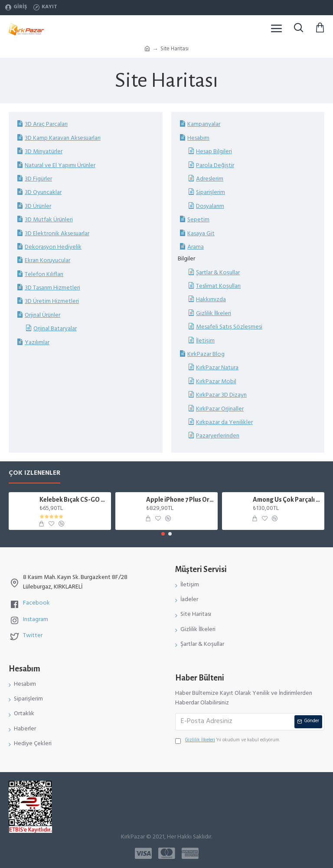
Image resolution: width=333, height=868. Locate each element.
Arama (196, 247)
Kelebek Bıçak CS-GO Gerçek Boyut (74, 500)
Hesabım (198, 138)
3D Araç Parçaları (46, 124)
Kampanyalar (204, 124)
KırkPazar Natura (217, 368)
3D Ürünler (38, 206)
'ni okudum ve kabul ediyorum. (228, 741)
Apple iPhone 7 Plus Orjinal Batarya (181, 500)
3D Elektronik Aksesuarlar (57, 234)
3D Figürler (38, 179)
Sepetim (198, 220)
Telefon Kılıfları (44, 275)
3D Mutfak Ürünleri (49, 220)
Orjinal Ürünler (42, 315)
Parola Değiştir (215, 166)
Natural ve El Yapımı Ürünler (60, 166)
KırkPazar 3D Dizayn (221, 395)
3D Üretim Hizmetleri (52, 301)
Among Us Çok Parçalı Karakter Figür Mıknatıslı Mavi (287, 500)
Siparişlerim (211, 192)
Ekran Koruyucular (47, 261)
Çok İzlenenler (34, 475)
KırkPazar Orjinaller (220, 409)
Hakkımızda (211, 300)
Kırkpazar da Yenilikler (224, 422)
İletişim (205, 341)
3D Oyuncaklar (43, 192)
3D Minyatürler (44, 152)
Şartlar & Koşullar (218, 273)
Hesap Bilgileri (214, 152)
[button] (163, 534)
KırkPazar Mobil (216, 382)
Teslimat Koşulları (218, 286)
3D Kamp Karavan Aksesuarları (63, 138)
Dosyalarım (210, 206)
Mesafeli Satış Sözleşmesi (229, 327)
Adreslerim (210, 179)
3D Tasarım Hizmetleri (52, 288)
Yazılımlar (37, 343)
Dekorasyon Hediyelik (53, 247)
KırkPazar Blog (206, 354)
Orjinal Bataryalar (55, 329)
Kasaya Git (201, 234)
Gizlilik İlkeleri (214, 314)
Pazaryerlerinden (218, 436)
